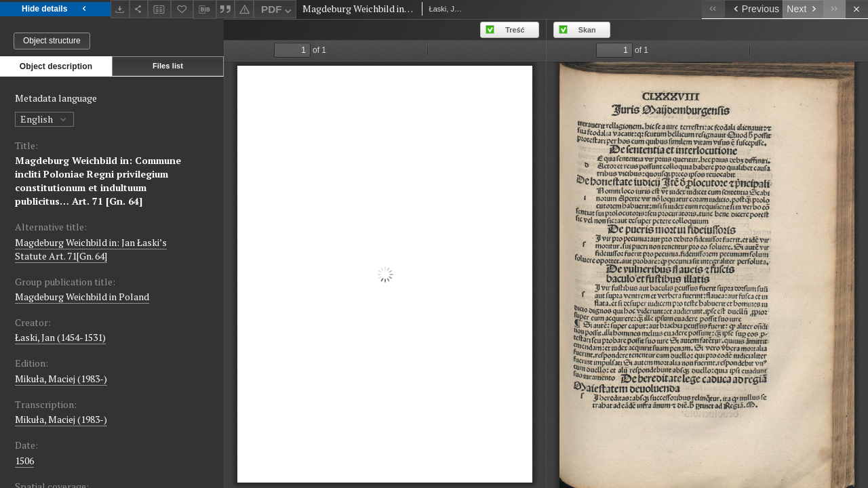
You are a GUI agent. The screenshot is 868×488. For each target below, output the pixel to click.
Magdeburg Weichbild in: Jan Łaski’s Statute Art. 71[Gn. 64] (91, 249)
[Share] (139, 9)
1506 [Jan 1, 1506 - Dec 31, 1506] (24, 461)
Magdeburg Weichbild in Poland (82, 297)
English (44, 119)
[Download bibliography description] (205, 9)
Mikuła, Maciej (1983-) (61, 379)
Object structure (52, 41)
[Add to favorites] (182, 9)
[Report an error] (244, 9)
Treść (515, 30)
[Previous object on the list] (753, 9)
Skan (587, 30)
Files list (168, 66)
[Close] (857, 9)
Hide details (55, 9)
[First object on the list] (713, 9)
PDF (278, 11)
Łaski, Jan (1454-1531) (60, 337)
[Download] (120, 9)
